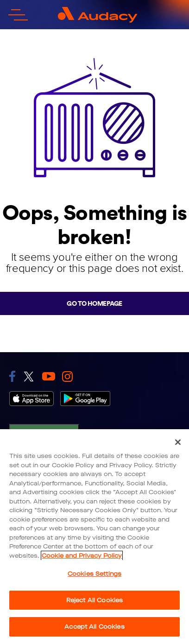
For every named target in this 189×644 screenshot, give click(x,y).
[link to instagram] (67, 377)
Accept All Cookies (94, 627)
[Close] (178, 442)
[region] (94, 537)
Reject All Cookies (94, 600)
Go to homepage (94, 303)
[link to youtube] (49, 376)
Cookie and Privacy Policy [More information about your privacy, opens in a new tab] (82, 556)
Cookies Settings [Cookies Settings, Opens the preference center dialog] (94, 574)
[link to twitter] (29, 377)
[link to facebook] (12, 376)
